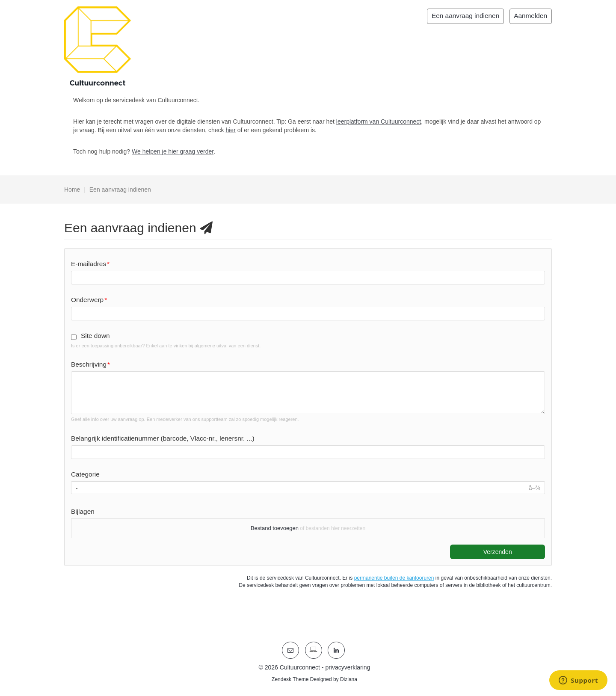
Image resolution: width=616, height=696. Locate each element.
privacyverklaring (348, 667)
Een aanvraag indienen (465, 16)
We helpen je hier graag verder (173, 151)
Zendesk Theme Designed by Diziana (314, 679)
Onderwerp (87, 300)
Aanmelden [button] (530, 16)
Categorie (85, 474)
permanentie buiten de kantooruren (394, 578)
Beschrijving (89, 364)
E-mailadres (89, 264)
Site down (95, 336)
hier (230, 130)
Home (72, 190)
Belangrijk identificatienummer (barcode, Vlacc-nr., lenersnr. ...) (163, 438)
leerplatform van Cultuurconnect (379, 121)
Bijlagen (83, 511)
